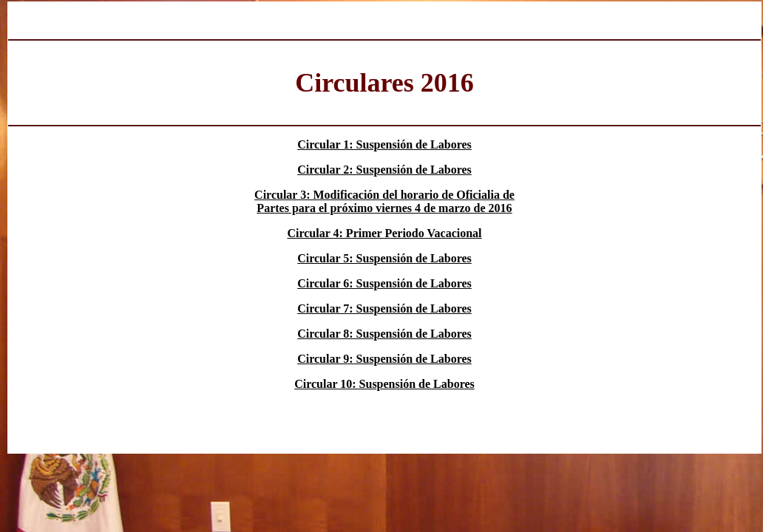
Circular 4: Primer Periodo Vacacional (384, 233)
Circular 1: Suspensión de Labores (384, 144)
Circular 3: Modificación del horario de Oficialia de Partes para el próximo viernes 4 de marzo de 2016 (384, 201)
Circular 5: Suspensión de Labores (384, 258)
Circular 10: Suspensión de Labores (384, 384)
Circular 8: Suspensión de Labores (384, 334)
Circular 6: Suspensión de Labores (384, 283)
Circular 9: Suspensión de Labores (384, 359)
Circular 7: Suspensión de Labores (384, 308)
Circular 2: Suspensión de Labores (384, 170)
